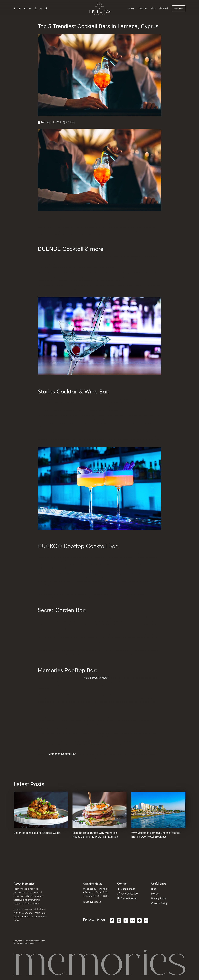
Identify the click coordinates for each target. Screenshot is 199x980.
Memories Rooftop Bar (62, 754)
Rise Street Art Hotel (96, 678)
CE (33, 944)
